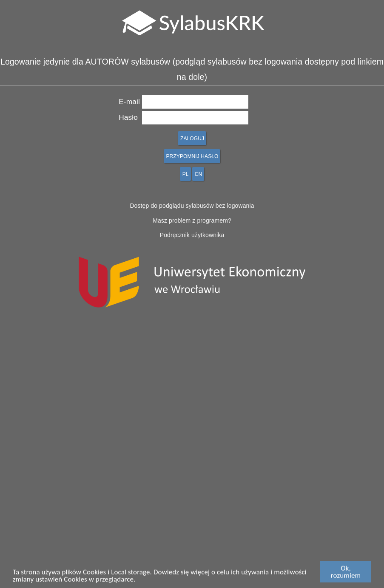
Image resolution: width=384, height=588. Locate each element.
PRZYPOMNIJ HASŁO (192, 156)
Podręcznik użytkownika (192, 235)
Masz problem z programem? (192, 220)
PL (186, 174)
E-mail (129, 102)
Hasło (128, 117)
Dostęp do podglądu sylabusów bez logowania (192, 206)
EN (198, 174)
